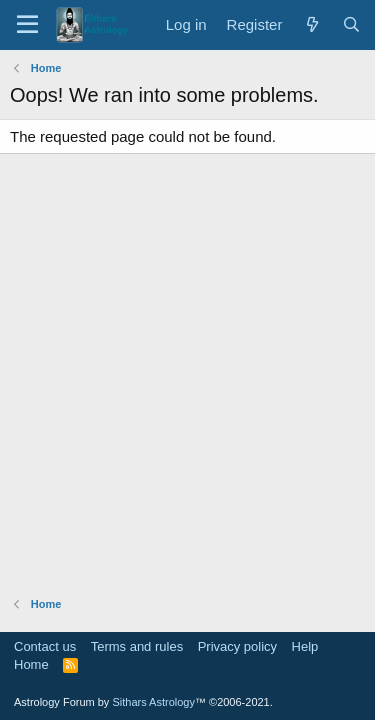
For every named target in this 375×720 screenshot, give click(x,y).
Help (305, 646)
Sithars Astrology (153, 702)
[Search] (351, 24)
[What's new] (311, 24)
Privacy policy (237, 646)
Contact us (45, 646)
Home (31, 664)
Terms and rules (137, 646)
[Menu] (27, 25)
